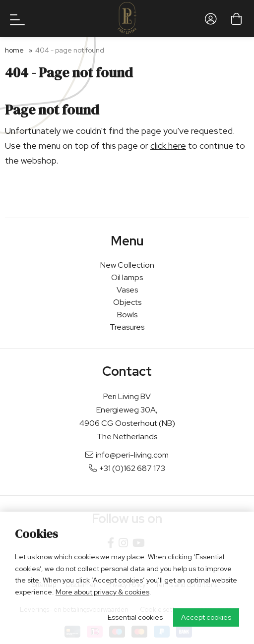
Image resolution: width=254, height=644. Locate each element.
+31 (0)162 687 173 (127, 468)
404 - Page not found (70, 50)
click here (168, 146)
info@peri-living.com (127, 455)
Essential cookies (135, 617)
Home (14, 50)
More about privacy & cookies (102, 592)
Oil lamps (127, 277)
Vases (127, 290)
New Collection (127, 265)
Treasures (127, 327)
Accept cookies (206, 617)
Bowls (127, 315)
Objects (127, 302)
